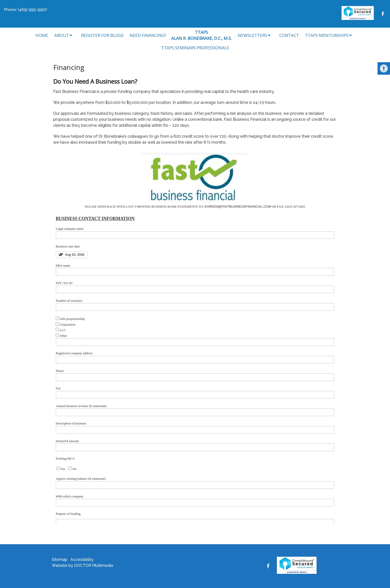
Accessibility (82, 559)
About (62, 35)
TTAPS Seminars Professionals (195, 48)
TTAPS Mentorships (327, 35)
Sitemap (60, 559)
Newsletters (252, 35)
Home (42, 35)
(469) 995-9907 (32, 10)
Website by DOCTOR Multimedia (82, 565)
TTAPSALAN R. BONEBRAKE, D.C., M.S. (201, 35)
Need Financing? (148, 35)
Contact (289, 35)
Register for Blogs (102, 35)
